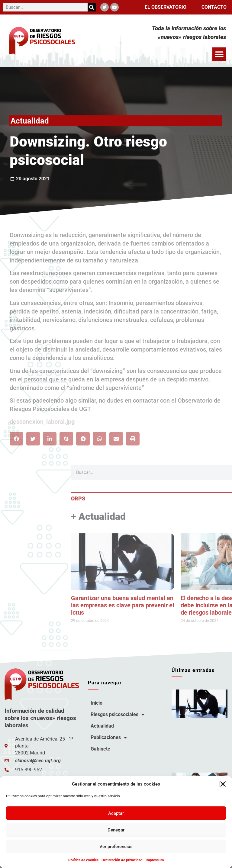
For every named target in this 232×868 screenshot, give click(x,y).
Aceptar (116, 813)
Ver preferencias (116, 847)
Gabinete (100, 749)
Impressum (155, 860)
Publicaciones (109, 738)
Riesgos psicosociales (118, 715)
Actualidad (102, 726)
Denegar (116, 830)
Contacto (214, 7)
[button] (223, 784)
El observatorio (166, 7)
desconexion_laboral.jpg (42, 422)
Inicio (97, 703)
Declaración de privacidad (122, 860)
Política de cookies (83, 860)
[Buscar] (92, 7)
